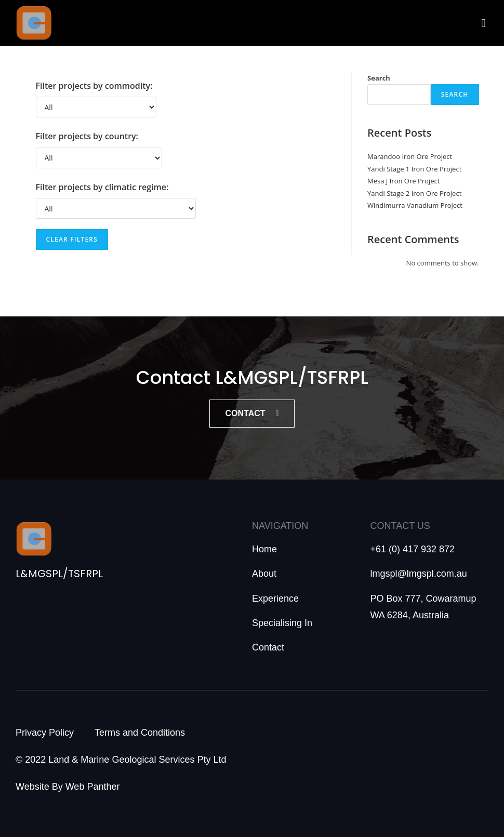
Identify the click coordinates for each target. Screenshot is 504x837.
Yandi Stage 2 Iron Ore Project (414, 193)
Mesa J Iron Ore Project (403, 181)
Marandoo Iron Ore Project (410, 156)
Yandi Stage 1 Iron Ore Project (414, 169)
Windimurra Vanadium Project (415, 205)
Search (379, 78)
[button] (483, 23)
